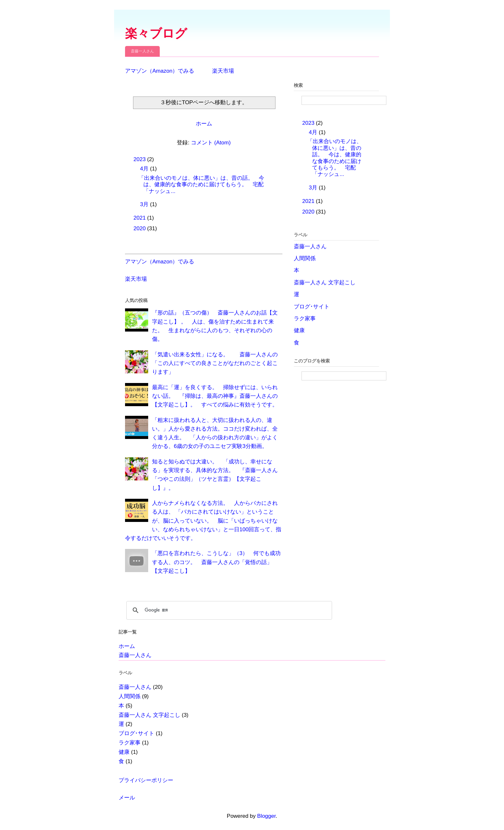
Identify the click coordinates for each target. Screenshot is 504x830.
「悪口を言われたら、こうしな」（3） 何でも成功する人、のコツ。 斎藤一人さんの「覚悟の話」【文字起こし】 (216, 562)
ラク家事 (305, 319)
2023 (140, 159)
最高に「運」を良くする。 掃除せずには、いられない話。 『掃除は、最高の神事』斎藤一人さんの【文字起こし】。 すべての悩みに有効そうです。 (215, 396)
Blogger (266, 816)
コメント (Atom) (211, 143)
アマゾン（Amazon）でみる (160, 71)
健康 (299, 330)
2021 (140, 218)
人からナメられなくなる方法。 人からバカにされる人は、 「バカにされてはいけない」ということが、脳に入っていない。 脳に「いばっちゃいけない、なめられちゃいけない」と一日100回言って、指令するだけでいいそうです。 (203, 521)
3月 (145, 204)
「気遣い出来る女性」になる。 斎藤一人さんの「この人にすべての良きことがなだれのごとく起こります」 (215, 363)
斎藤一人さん (142, 51)
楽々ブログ (156, 33)
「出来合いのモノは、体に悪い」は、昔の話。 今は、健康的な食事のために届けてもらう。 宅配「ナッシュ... (201, 185)
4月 (145, 169)
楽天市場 (223, 71)
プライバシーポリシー (146, 780)
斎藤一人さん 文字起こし (325, 283)
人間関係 (305, 258)
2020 (140, 228)
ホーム (204, 124)
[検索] (228, 610)
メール (127, 798)
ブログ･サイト (312, 307)
